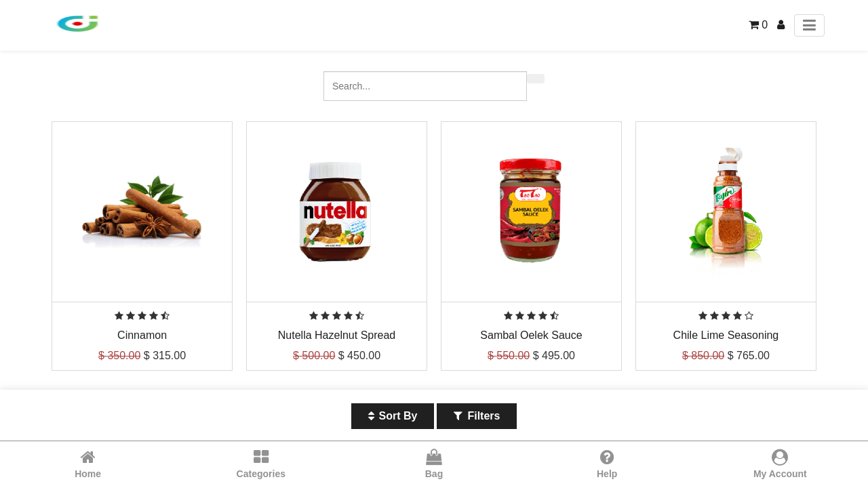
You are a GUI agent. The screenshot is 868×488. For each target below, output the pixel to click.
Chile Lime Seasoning (726, 335)
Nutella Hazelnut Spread (337, 335)
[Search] (536, 79)
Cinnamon (142, 335)
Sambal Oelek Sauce (531, 335)
